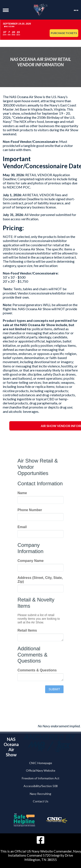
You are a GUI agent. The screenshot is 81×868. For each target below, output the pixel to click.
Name (22, 493)
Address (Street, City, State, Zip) (40, 580)
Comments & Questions (37, 670)
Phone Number (30, 510)
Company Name (31, 561)
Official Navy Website (41, 770)
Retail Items (27, 630)
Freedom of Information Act (41, 778)
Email (22, 527)
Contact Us (41, 801)
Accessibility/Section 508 (41, 786)
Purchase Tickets (64, 33)
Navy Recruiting (40, 794)
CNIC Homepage (41, 763)
